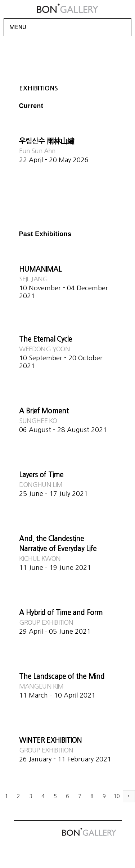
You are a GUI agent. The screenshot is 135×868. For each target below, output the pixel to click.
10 (117, 796)
